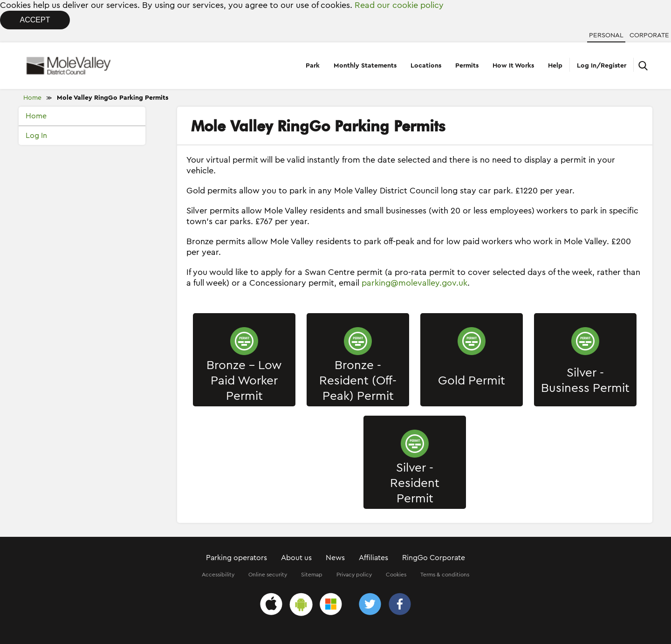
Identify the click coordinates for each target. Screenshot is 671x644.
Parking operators (236, 558)
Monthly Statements (365, 66)
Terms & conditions (445, 575)
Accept (35, 20)
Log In (36, 136)
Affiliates (373, 558)
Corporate (649, 35)
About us (296, 558)
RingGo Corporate (434, 558)
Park (313, 66)
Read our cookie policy (399, 5)
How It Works (513, 66)
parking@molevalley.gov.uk (414, 283)
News (335, 558)
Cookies (396, 575)
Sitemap (312, 575)
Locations (426, 66)
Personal (606, 35)
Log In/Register (602, 66)
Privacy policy (354, 575)
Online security (268, 575)
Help (555, 66)
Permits (467, 66)
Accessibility (218, 575)
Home (32, 98)
